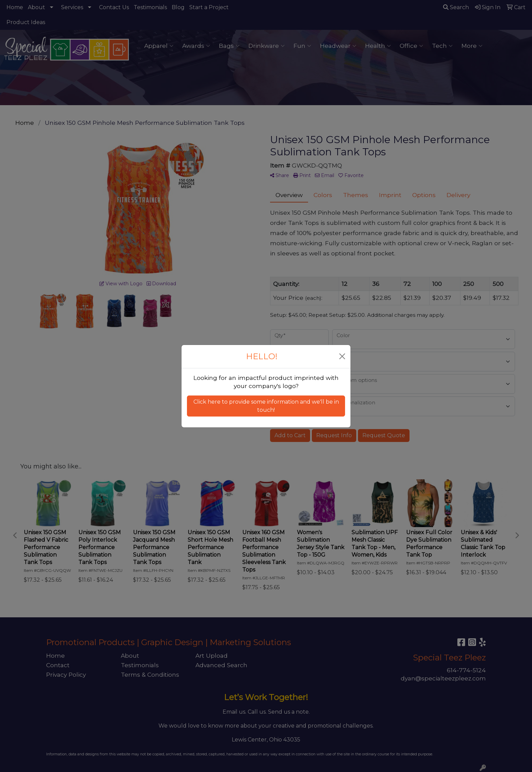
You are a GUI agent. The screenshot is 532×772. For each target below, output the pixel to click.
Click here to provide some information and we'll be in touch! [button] (266, 406)
